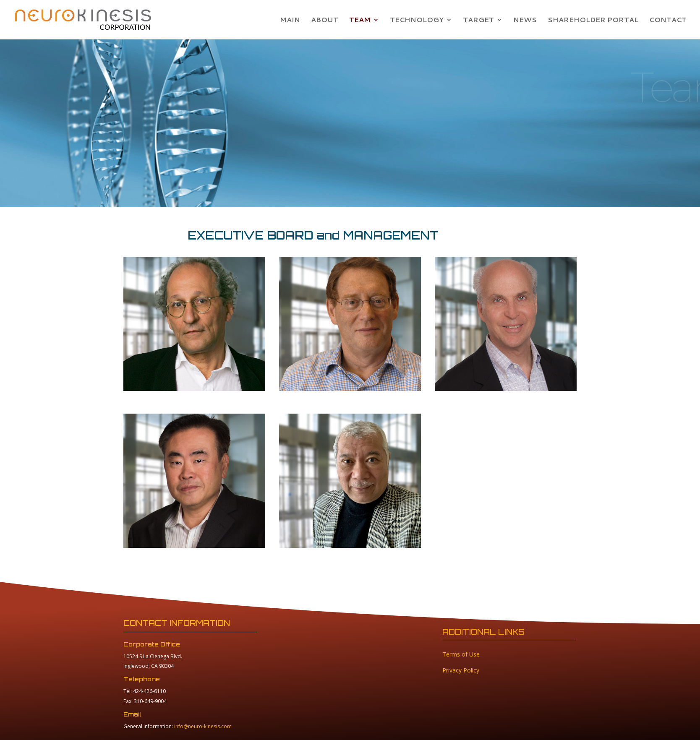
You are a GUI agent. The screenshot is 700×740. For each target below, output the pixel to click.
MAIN (290, 21)
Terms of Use (461, 654)
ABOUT (325, 21)
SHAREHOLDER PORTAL (593, 21)
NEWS (525, 21)
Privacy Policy (461, 670)
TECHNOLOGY (417, 21)
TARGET (478, 21)
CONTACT (668, 21)
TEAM (360, 21)
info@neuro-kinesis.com (203, 726)
